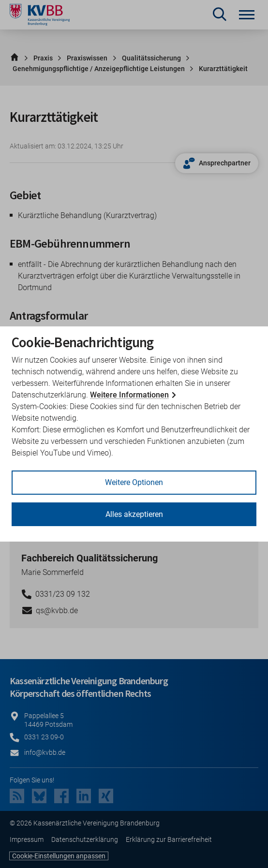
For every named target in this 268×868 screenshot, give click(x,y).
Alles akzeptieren (134, 514)
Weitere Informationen (129, 395)
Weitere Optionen (134, 482)
